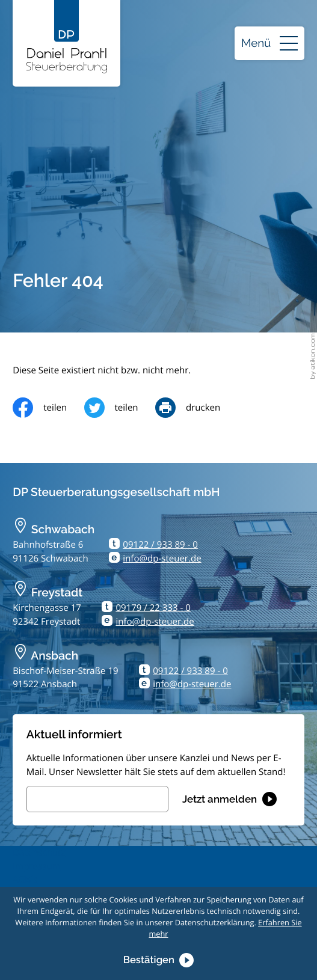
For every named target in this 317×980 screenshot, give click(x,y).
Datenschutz (39, 853)
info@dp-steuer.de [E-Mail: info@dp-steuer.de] (162, 559)
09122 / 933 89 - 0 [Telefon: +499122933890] (160, 545)
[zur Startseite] (67, 37)
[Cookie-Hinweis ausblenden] (159, 960)
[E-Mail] (97, 799)
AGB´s (25, 880)
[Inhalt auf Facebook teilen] (48, 408)
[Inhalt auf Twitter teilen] (120, 408)
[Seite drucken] (196, 408)
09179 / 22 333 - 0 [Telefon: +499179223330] (153, 608)
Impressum (36, 866)
